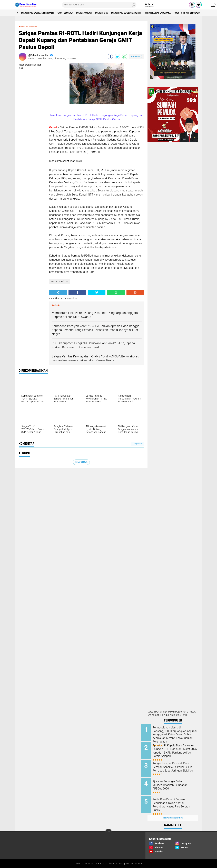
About (75, 859)
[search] (99, 5)
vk (134, 859)
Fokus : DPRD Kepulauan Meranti (149, 13)
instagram (125, 859)
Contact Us (87, 859)
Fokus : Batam (119, 13)
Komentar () (137, 56)
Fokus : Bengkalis (75, 13)
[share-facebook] (110, 56)
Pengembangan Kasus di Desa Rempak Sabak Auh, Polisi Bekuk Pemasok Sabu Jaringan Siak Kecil (176, 767)
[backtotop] (108, 827)
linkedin (114, 859)
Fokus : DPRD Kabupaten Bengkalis (42, 13)
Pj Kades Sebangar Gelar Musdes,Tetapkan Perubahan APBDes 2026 (177, 782)
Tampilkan (137, 443)
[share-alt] (58, 292)
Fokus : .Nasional (98, 13)
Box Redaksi (101, 859)
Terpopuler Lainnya (173, 813)
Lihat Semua (81, 462)
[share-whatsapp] (125, 56)
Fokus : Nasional (31, 26)
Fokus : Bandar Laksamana (186, 13)
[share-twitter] (117, 56)
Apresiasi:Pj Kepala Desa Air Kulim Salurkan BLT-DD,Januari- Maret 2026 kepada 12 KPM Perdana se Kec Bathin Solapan (176, 752)
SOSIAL (141, 859)
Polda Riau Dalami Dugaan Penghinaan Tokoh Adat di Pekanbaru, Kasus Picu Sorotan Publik (175, 801)
